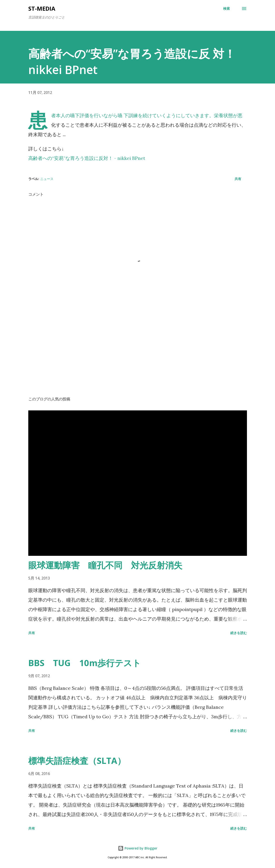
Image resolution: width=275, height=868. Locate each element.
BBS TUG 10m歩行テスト (85, 663)
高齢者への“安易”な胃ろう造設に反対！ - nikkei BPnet (87, 158)
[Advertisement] (138, 356)
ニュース (47, 179)
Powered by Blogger (138, 848)
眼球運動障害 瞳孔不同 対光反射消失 (105, 565)
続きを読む (239, 633)
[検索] (227, 9)
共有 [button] (238, 179)
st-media (42, 8)
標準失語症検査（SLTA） (77, 761)
